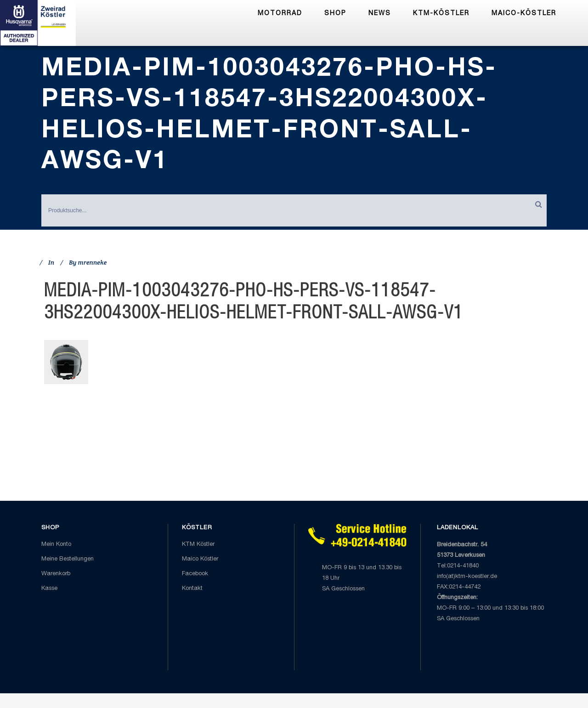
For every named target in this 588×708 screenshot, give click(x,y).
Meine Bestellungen (68, 559)
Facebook (195, 574)
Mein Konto (56, 545)
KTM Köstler (198, 545)
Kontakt (192, 589)
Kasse (49, 589)
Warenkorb (56, 574)
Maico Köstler (200, 559)
